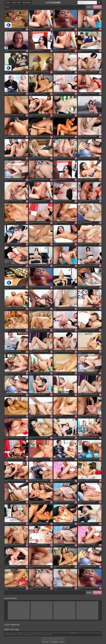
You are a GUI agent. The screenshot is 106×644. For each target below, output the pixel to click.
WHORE (53, 3)
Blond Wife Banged (58, 416)
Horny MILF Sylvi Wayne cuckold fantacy (87, 93)
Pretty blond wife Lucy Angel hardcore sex (39, 222)
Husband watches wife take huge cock (38, 330)
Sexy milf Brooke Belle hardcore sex (38, 93)
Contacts (62, 642)
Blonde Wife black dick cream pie (37, 308)
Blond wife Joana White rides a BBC (13, 351)
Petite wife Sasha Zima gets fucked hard (14, 308)
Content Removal (54, 642)
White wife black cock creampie (61, 394)
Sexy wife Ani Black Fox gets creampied (87, 416)
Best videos (16, 3)
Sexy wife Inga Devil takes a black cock (87, 437)
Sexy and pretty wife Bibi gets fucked (62, 201)
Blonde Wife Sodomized (59, 545)
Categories (27, 3)
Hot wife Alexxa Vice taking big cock (13, 244)
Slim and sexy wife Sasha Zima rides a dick (39, 373)
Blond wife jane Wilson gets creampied (14, 265)
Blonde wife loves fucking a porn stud (38, 244)
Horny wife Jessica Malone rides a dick (63, 115)
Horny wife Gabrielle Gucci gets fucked (14, 437)
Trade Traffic (45, 642)
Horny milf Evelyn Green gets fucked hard (39, 179)
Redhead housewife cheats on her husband (88, 588)
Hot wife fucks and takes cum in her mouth (88, 459)
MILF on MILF (8, 330)
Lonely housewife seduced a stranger (14, 287)
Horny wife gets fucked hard (36, 50)
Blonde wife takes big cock (60, 459)
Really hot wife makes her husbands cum (88, 115)
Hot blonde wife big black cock (12, 566)
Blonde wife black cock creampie (12, 502)
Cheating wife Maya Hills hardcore (37, 502)
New (89, 7)
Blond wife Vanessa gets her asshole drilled (64, 502)
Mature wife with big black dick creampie (39, 480)
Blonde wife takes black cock (85, 222)
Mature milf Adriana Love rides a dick (38, 545)
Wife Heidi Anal (33, 459)
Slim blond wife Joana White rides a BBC (63, 588)
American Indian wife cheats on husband (63, 523)
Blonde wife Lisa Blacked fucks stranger (87, 136)
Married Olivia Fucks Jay (10, 222)
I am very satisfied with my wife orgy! (13, 29)
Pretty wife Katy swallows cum (61, 222)
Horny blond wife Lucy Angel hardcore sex (14, 459)
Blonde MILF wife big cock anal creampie (63, 373)
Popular (97, 7)
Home (8, 3)
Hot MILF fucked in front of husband (86, 330)
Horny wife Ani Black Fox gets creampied (39, 351)
